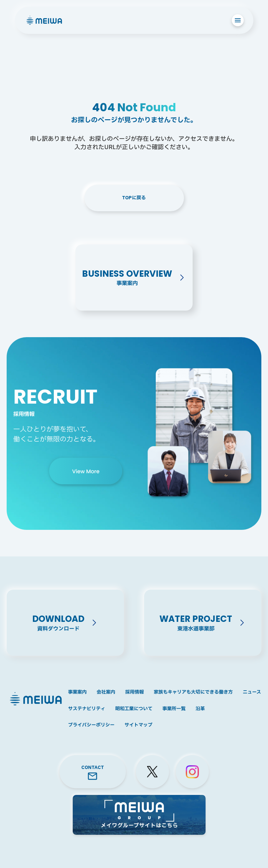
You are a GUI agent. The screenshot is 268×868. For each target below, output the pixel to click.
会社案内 (106, 692)
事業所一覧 (174, 709)
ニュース (252, 692)
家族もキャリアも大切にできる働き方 (193, 692)
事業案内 (77, 692)
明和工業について (134, 709)
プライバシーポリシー (91, 725)
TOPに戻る (134, 198)
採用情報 (134, 692)
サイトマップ (138, 725)
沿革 (200, 709)
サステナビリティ (87, 709)
